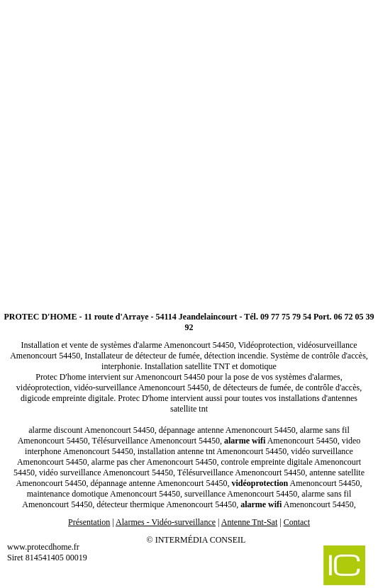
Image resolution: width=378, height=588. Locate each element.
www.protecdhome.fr (43, 547)
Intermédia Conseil (201, 540)
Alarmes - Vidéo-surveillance (166, 522)
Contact (297, 522)
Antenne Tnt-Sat (249, 522)
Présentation (89, 522)
